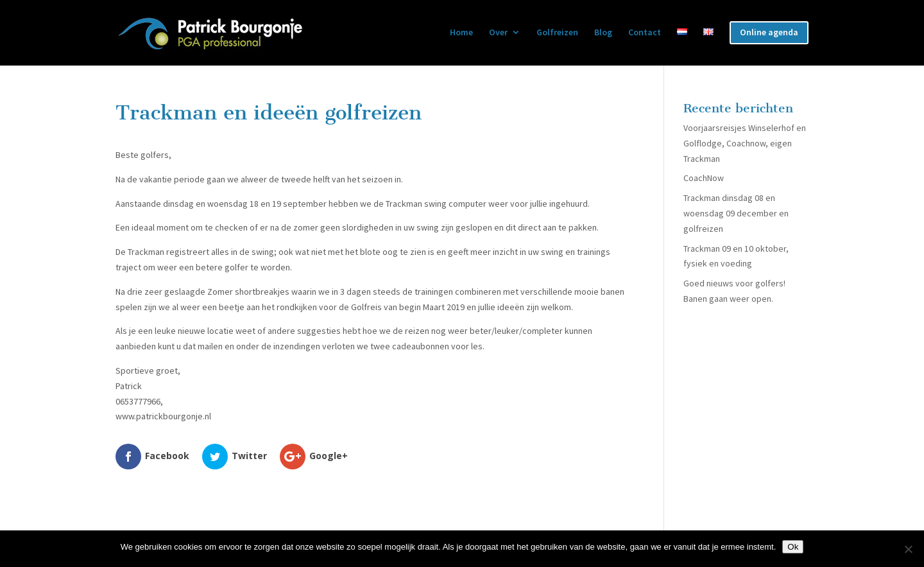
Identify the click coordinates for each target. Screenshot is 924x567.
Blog (603, 33)
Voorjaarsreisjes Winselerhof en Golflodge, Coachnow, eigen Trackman (745, 143)
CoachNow (704, 178)
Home (461, 33)
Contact (645, 33)
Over (498, 33)
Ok (793, 547)
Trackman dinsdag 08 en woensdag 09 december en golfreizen (736, 213)
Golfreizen (557, 33)
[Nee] (908, 549)
